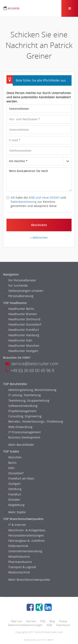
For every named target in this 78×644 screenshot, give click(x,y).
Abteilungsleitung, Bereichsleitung (31, 390)
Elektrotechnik (17, 546)
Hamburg (13, 489)
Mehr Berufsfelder (20, 445)
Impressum (63, 625)
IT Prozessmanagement (23, 432)
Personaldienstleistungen (25, 535)
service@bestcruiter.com (32, 364)
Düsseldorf (14, 473)
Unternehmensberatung (24, 551)
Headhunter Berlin (20, 309)
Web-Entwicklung (19, 427)
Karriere (31, 621)
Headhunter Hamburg (22, 335)
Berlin (11, 463)
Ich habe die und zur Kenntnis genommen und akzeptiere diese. (36, 202)
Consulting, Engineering (23, 416)
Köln (10, 468)
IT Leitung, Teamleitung (23, 395)
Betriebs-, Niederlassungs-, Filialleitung (34, 421)
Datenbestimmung (24, 202)
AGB (49, 625)
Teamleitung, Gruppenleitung (27, 400)
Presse (63, 621)
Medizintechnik (17, 572)
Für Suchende (16, 285)
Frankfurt (13, 494)
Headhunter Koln (19, 340)
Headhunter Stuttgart (22, 351)
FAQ (43, 621)
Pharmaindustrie (19, 562)
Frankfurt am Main (20, 478)
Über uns (16, 621)
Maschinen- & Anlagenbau (25, 530)
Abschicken (39, 225)
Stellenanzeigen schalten (24, 291)
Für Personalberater (21, 280)
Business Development (23, 437)
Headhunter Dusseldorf (23, 324)
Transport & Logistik (21, 567)
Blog (52, 621)
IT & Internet (15, 525)
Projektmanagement (21, 411)
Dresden (13, 500)
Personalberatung (19, 296)
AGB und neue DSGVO (44, 197)
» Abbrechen (39, 237)
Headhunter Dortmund (23, 319)
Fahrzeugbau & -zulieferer (25, 541)
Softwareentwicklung (21, 406)
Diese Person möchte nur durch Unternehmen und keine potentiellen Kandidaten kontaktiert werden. (39, 97)
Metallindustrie (17, 557)
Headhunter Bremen (21, 314)
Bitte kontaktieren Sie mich (39, 179)
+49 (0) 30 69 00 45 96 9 (30, 370)
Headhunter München (22, 346)
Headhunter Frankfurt (22, 330)
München (13, 457)
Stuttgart (13, 484)
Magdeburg (15, 505)
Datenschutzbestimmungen (25, 625)
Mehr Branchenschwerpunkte (28, 580)
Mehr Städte (15, 512)
